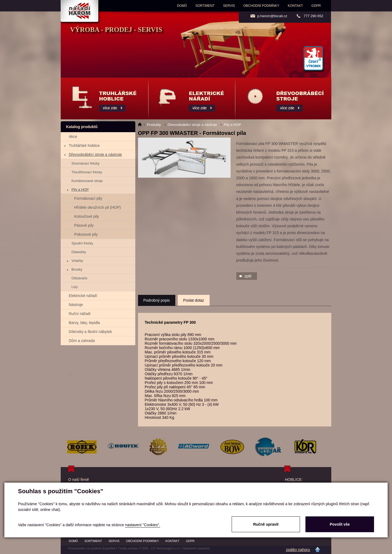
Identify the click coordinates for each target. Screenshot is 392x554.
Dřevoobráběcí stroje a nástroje (95, 155)
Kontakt (295, 6)
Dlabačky (79, 252)
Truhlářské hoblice (84, 146)
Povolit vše (340, 524)
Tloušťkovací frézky (87, 172)
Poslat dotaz (194, 300)
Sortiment (205, 6)
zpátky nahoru (298, 550)
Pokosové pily (86, 234)
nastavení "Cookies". (143, 525)
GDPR (316, 6)
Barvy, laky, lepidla (85, 323)
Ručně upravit (266, 524)
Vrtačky (77, 261)
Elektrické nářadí (83, 296)
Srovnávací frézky (86, 163)
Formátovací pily (88, 198)
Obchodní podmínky (261, 6)
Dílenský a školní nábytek (91, 332)
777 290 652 (313, 16)
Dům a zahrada (82, 341)
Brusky (77, 269)
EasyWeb (109, 548)
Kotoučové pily (87, 216)
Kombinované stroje (87, 181)
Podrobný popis (157, 300)
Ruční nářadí (80, 314)
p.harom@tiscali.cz (272, 16)
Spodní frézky (82, 243)
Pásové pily (84, 225)
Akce (73, 137)
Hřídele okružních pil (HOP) (98, 207)
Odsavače (80, 278)
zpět (248, 276)
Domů (182, 6)
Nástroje (76, 305)
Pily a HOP (80, 190)
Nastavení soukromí (197, 548)
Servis (229, 6)
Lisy (75, 287)
